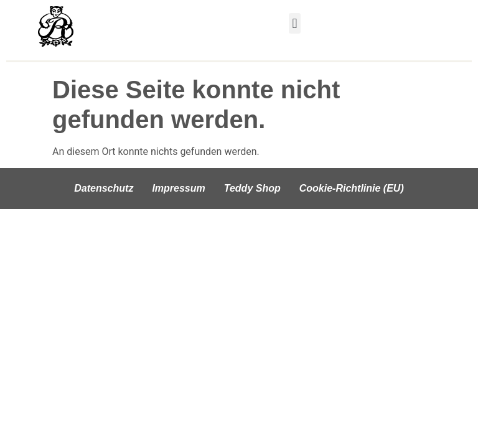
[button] (295, 23)
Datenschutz (104, 188)
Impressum (178, 188)
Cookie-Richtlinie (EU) (352, 188)
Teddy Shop (252, 188)
